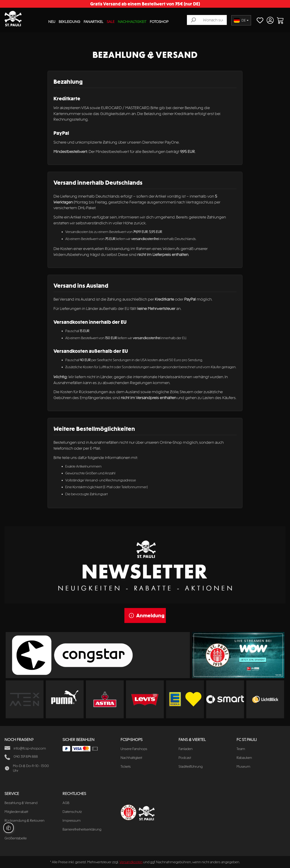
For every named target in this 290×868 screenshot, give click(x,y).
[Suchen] (193, 20)
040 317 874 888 (26, 756)
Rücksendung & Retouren (24, 820)
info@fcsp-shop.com (30, 748)
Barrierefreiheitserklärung (82, 829)
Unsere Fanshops (134, 749)
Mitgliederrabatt (16, 812)
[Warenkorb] (280, 20)
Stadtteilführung (191, 766)
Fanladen (186, 749)
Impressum (72, 820)
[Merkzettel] (260, 20)
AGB (66, 803)
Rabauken (244, 758)
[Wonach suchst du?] (213, 20)
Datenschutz (72, 812)
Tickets (126, 766)
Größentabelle (16, 838)
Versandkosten (131, 862)
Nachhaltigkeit (131, 758)
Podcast (185, 758)
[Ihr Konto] (270, 20)
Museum (243, 766)
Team (241, 749)
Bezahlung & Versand (21, 803)
